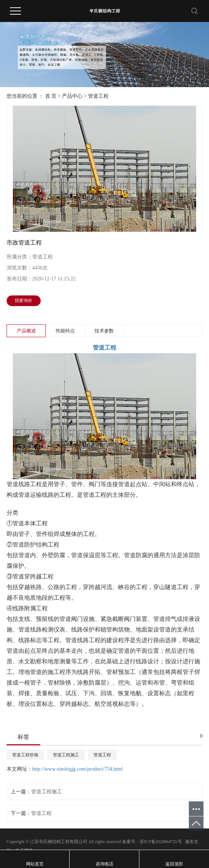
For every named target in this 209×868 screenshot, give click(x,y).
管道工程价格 (25, 755)
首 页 (51, 96)
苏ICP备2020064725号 (161, 842)
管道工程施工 (66, 755)
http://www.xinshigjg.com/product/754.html (78, 769)
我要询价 (23, 301)
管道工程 (98, 96)
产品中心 (72, 96)
